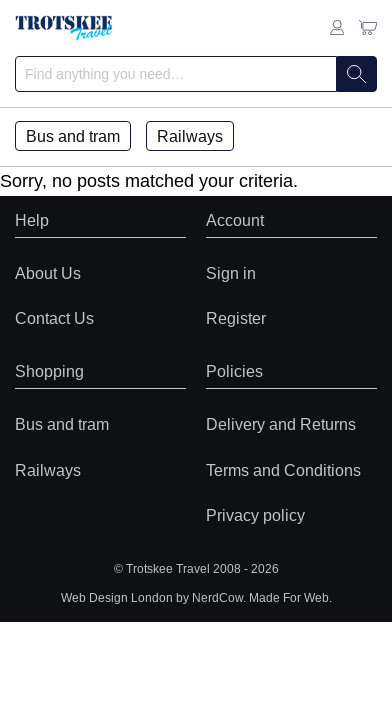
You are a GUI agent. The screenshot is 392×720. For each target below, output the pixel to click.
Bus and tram (73, 136)
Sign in (231, 273)
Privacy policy (255, 515)
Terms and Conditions (283, 470)
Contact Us (54, 318)
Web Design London (117, 597)
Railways (190, 136)
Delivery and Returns (281, 424)
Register (236, 318)
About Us (48, 273)
